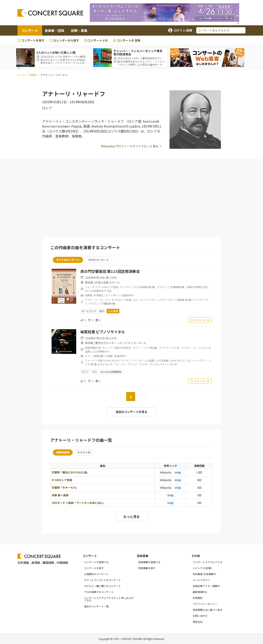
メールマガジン (201, 580)
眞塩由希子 (120, 356)
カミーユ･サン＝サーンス (147, 300)
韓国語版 (48, 563)
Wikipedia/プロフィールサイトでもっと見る (130, 146)
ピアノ (85, 372)
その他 (196, 556)
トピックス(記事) (202, 568)
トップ (21, 75)
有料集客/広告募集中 (204, 574)
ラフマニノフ (128, 360)
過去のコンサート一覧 (96, 606)
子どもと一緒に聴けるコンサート (103, 586)
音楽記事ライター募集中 (206, 586)
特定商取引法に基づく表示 (208, 610)
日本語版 (23, 563)
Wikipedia (166, 472)
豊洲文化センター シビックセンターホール (121, 343)
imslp (178, 472)
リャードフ (91, 360)
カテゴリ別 (84, 452)
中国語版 (62, 563)
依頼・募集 (79, 30)
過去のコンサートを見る (131, 412)
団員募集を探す (147, 568)
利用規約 (198, 598)
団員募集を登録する (149, 562)
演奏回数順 (63, 452)
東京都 (89, 282)
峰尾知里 (98, 356)
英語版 (36, 563)
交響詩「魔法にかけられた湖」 (70, 472)
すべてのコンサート (68, 260)
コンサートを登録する (96, 562)
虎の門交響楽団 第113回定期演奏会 (110, 271)
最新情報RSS (200, 592)
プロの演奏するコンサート (99, 592)
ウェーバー (192, 360)
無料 (102, 311)
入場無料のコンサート (96, 574)
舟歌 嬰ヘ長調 (60, 495)
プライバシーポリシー (205, 604)
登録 (127, 40)
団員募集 (143, 556)
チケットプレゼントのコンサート (103, 580)
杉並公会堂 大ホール (107, 282)
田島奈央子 (128, 295)
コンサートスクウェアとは (208, 562)
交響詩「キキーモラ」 (65, 488)
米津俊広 (98, 295)
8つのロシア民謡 (62, 480)
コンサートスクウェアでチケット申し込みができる (109, 599)
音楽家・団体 (54, 30)
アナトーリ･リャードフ (98, 300)
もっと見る (131, 516)
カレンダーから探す (64, 40)
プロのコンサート (98, 260)
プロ (94, 372)
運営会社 (198, 622)
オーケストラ (89, 311)
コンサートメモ (96, 40)
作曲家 (33, 75)
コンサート (30, 30)
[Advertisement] (131, 198)
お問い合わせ (200, 616)
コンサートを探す (31, 40)
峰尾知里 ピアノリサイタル (103, 332)
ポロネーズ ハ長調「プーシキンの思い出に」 (79, 503)
